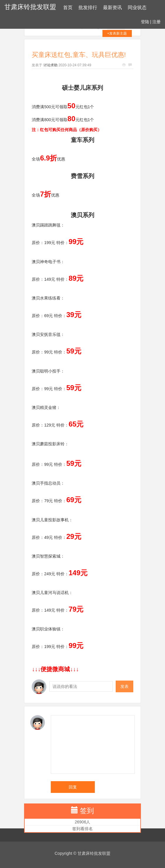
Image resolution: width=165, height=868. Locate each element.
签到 (87, 811)
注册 (156, 22)
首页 (68, 7)
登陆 (145, 22)
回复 (73, 787)
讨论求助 (50, 65)
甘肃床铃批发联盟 (30, 7)
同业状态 (137, 7)
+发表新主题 (117, 33)
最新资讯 (112, 7)
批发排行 (88, 7)
